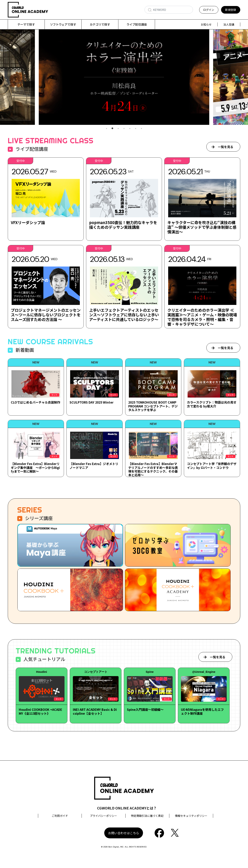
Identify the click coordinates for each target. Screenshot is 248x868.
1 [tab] (107, 129)
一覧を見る (226, 147)
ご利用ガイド (60, 816)
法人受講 (229, 24)
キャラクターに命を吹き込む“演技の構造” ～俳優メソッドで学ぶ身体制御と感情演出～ (202, 227)
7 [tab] (141, 129)
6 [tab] (136, 129)
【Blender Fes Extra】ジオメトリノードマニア (94, 466)
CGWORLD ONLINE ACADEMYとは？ (127, 808)
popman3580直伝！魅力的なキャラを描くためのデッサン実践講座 (123, 225)
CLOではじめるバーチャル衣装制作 (36, 402)
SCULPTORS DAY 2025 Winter (92, 402)
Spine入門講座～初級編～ (145, 710)
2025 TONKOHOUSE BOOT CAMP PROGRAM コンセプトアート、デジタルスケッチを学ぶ (153, 406)
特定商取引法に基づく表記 (147, 816)
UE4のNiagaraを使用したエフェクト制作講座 (202, 711)
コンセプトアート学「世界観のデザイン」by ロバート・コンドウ (212, 466)
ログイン (209, 10)
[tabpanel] (124, 77)
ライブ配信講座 (137, 24)
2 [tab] (112, 129)
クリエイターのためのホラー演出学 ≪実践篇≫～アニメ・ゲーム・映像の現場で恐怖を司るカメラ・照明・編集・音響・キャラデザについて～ (202, 317)
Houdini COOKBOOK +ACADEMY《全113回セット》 (40, 711)
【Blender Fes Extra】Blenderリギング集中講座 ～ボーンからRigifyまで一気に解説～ (35, 468)
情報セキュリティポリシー (191, 816)
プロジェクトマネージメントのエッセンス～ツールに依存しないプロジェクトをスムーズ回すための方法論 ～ (46, 315)
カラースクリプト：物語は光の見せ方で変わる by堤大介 (212, 404)
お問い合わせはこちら (124, 833)
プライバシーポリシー (103, 816)
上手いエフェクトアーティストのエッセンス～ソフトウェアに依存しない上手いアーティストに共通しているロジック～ (124, 315)
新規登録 (231, 10)
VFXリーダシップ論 (28, 223)
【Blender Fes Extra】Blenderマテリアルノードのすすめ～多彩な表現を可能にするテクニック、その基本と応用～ (153, 469)
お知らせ (206, 24)
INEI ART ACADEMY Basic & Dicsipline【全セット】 (95, 711)
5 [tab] (130, 129)
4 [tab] (124, 129)
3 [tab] (118, 129)
